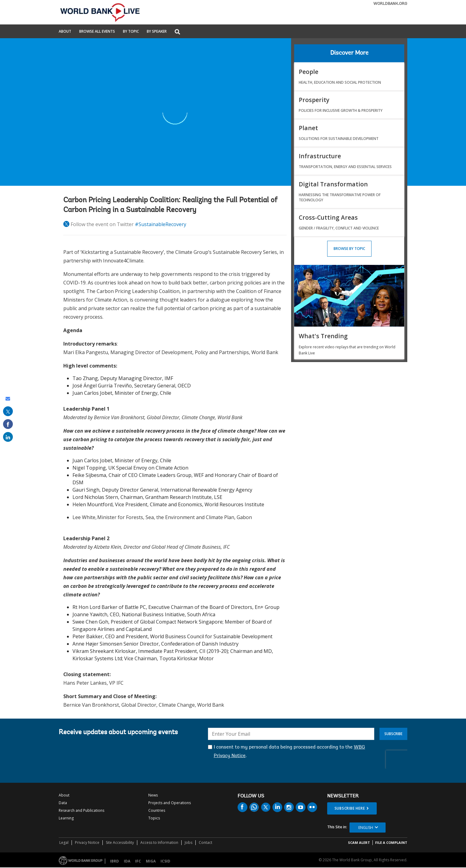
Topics (154, 818)
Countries (157, 810)
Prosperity (314, 100)
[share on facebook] (8, 424)
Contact (205, 842)
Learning (66, 818)
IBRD (115, 861)
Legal (64, 842)
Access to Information (159, 842)
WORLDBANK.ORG (390, 4)
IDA (127, 861)
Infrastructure (320, 156)
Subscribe (393, 734)
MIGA (151, 861)
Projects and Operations (170, 803)
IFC (138, 861)
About (65, 32)
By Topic (131, 32)
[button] (177, 32)
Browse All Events (97, 32)
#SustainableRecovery (161, 224)
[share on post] (8, 411)
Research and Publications (81, 810)
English (366, 828)
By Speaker (157, 32)
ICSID (165, 861)
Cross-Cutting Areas (328, 217)
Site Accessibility (120, 842)
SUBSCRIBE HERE (350, 808)
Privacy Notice (87, 842)
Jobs (189, 842)
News (153, 795)
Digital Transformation (333, 184)
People (309, 72)
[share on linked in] (8, 437)
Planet (308, 128)
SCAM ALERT (359, 842)
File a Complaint (391, 842)
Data (63, 803)
